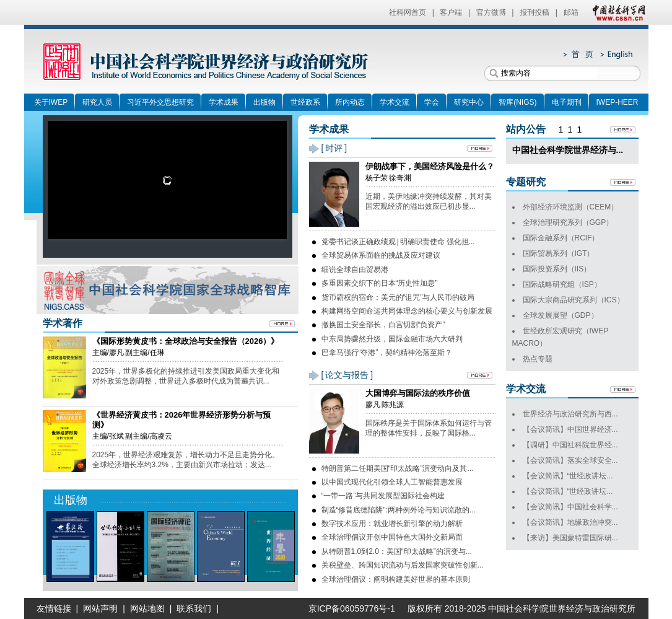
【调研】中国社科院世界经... (570, 445)
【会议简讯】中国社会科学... (570, 507)
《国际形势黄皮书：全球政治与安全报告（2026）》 (186, 341)
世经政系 (305, 102)
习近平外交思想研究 (160, 102)
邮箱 (571, 12)
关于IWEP (51, 102)
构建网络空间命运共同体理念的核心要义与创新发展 (407, 311)
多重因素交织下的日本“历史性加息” (380, 283)
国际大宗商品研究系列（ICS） (574, 300)
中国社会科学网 (616, 12)
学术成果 (224, 102)
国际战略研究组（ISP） (562, 284)
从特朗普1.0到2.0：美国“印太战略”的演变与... (397, 551)
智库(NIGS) (517, 102)
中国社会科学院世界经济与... (568, 150)
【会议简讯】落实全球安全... (570, 460)
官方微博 (491, 12)
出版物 (264, 102)
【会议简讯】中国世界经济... (570, 429)
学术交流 (395, 102)
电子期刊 (567, 102)
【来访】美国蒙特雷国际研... (570, 538)
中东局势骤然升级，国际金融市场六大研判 (392, 339)
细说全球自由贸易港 (355, 270)
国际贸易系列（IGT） (559, 253)
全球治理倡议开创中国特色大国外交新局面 (392, 537)
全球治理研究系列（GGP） (568, 222)
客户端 (451, 12)
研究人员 (97, 102)
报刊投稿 (535, 12)
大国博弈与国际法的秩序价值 (418, 393)
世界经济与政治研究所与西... (570, 414)
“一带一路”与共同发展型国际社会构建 (383, 496)
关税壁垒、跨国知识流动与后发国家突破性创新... (403, 565)
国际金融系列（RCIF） (561, 238)
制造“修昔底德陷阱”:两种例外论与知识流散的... (399, 510)
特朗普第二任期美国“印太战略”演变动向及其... (398, 468)
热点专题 (538, 359)
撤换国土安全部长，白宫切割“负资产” (383, 325)
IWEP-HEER (617, 102)
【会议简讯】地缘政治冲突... (570, 522)
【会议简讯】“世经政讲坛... (568, 476)
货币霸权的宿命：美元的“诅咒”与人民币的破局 (398, 297)
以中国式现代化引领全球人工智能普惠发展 (392, 482)
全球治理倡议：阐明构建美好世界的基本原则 (396, 579)
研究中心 (469, 102)
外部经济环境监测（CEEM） (571, 207)
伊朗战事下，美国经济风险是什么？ (430, 166)
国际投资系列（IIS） (557, 269)
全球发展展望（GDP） (561, 315)
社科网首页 (408, 12)
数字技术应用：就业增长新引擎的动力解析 (392, 524)
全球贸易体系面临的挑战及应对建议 (381, 255)
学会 (432, 102)
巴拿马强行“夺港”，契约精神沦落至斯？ (387, 353)
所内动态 (350, 102)
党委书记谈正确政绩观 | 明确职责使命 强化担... (398, 242)
